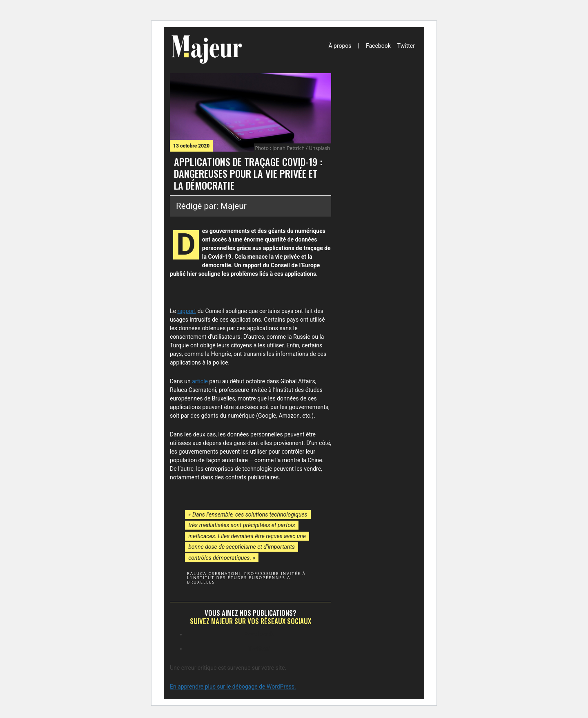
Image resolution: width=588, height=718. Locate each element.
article (200, 381)
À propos (340, 46)
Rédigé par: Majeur (211, 206)
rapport (186, 311)
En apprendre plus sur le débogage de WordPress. (233, 687)
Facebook (378, 46)
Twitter (406, 46)
